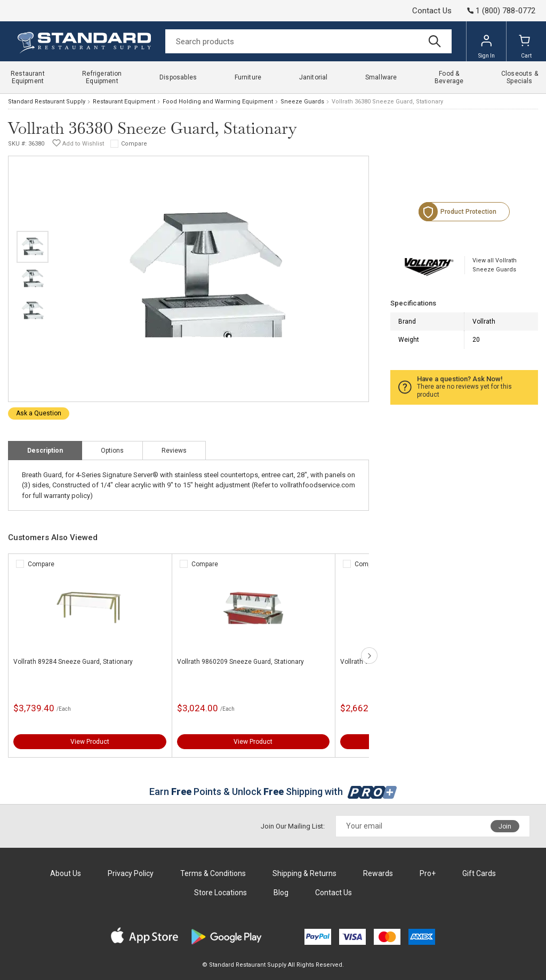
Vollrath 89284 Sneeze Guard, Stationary (73, 662)
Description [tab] (45, 451)
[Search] (308, 41)
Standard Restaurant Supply (47, 102)
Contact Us (432, 11)
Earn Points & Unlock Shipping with (273, 792)
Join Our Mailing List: (293, 826)
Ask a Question (39, 413)
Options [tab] (112, 451)
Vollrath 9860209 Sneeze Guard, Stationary (240, 662)
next (369, 656)
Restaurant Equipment (124, 102)
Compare (134, 144)
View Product (90, 742)
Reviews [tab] (174, 451)
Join (505, 826)
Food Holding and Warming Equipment (218, 102)
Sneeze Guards (302, 102)
